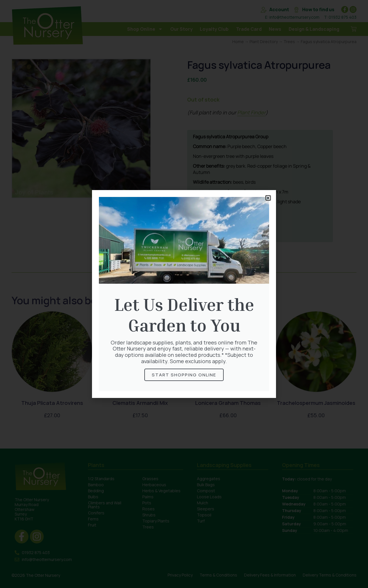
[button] (268, 198)
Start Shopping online (184, 375)
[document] (184, 294)
